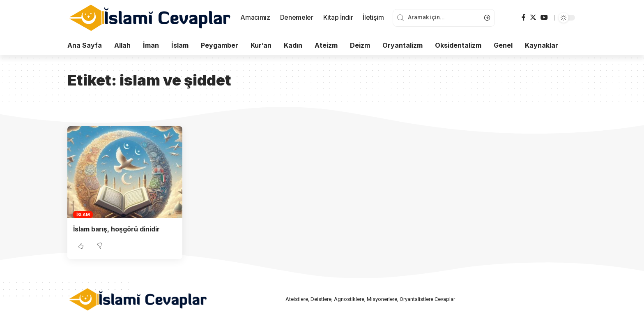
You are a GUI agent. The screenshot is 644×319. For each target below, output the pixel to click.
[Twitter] (533, 17)
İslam (83, 215)
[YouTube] (544, 17)
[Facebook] (524, 17)
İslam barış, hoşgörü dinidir (117, 229)
